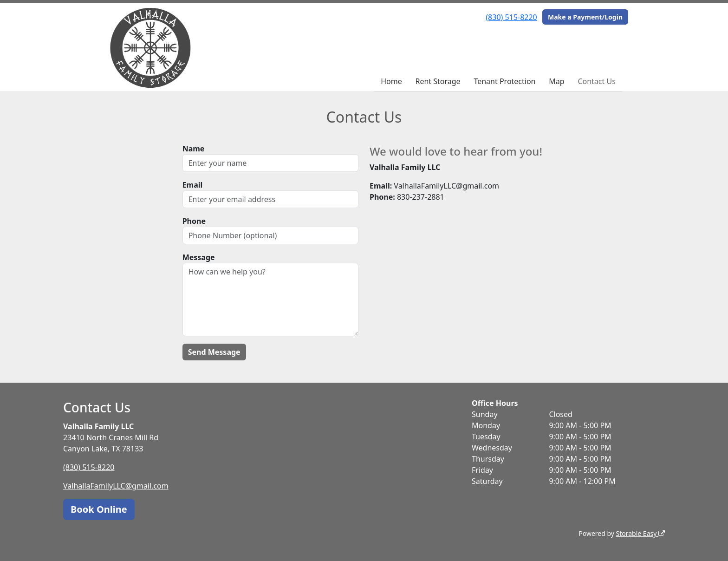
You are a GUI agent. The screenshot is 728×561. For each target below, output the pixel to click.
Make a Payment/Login (585, 17)
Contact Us (596, 81)
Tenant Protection (504, 81)
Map (556, 81)
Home (391, 81)
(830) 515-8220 (511, 17)
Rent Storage (438, 81)
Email (193, 185)
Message (199, 257)
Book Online (99, 509)
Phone (194, 221)
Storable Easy (640, 533)
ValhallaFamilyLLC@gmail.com (116, 486)
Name (194, 149)
